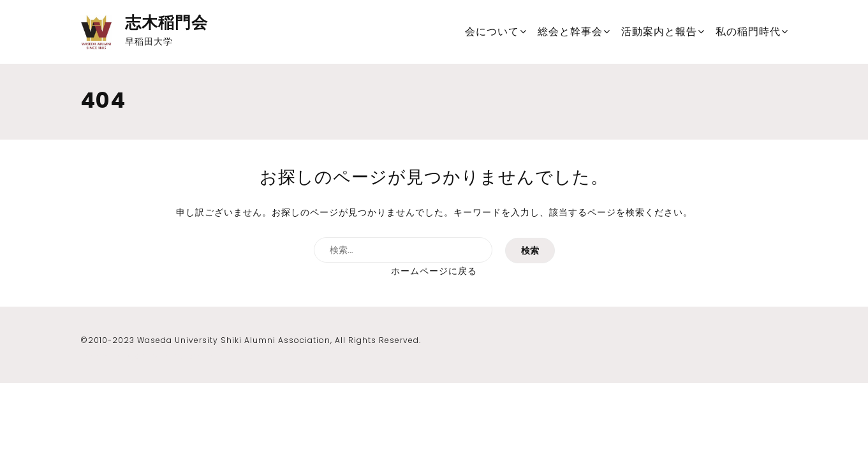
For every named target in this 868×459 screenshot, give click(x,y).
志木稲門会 (166, 23)
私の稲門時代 (748, 32)
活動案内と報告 (659, 32)
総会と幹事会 (570, 32)
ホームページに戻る (434, 271)
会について (492, 32)
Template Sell (191, 356)
